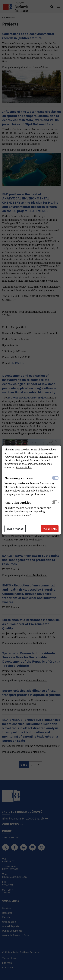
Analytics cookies (18, 503)
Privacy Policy (24, 467)
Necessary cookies (19, 478)
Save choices (15, 529)
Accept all (50, 529)
